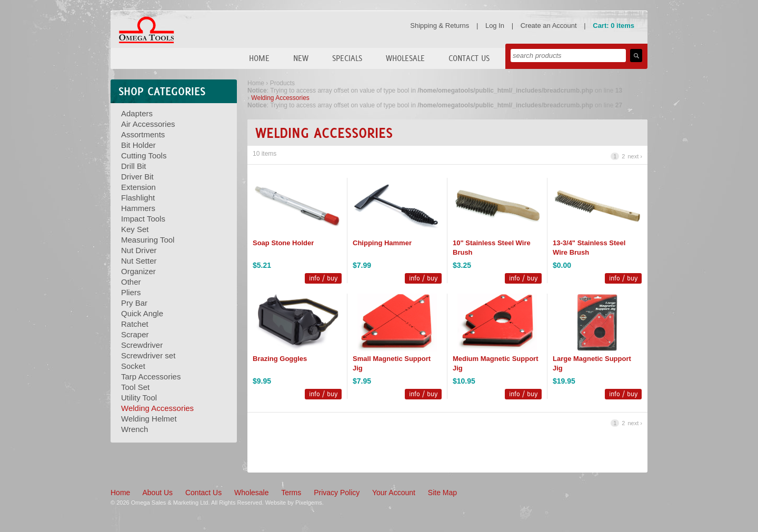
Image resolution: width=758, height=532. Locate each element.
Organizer (138, 271)
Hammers (138, 208)
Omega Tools (146, 30)
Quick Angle (142, 313)
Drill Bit (134, 166)
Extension (138, 187)
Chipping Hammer (382, 243)
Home (259, 58)
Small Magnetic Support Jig (392, 363)
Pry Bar (134, 303)
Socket (133, 366)
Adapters (137, 113)
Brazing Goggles (280, 359)
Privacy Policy (337, 493)
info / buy (323, 278)
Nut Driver (139, 250)
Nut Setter (139, 261)
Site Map (442, 493)
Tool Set (135, 387)
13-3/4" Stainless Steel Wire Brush (589, 248)
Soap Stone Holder (283, 243)
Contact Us (469, 58)
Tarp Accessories (151, 377)
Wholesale (405, 58)
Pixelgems (309, 503)
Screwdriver (142, 345)
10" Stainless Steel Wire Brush (492, 248)
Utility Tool (139, 398)
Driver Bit (137, 177)
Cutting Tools (144, 155)
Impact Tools (143, 219)
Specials (347, 58)
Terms (291, 493)
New (301, 58)
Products (282, 83)
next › (635, 156)
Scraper (135, 334)
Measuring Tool (148, 240)
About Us (157, 493)
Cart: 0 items (614, 26)
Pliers (131, 292)
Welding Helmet (149, 419)
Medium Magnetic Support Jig (496, 363)
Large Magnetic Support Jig (592, 363)
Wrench (134, 429)
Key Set (135, 229)
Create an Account (549, 26)
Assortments (143, 134)
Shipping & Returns (440, 26)
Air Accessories (148, 124)
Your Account (394, 493)
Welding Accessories (157, 408)
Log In (495, 26)
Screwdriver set (148, 355)
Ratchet (135, 324)
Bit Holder (138, 145)
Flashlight (138, 198)
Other (131, 282)
